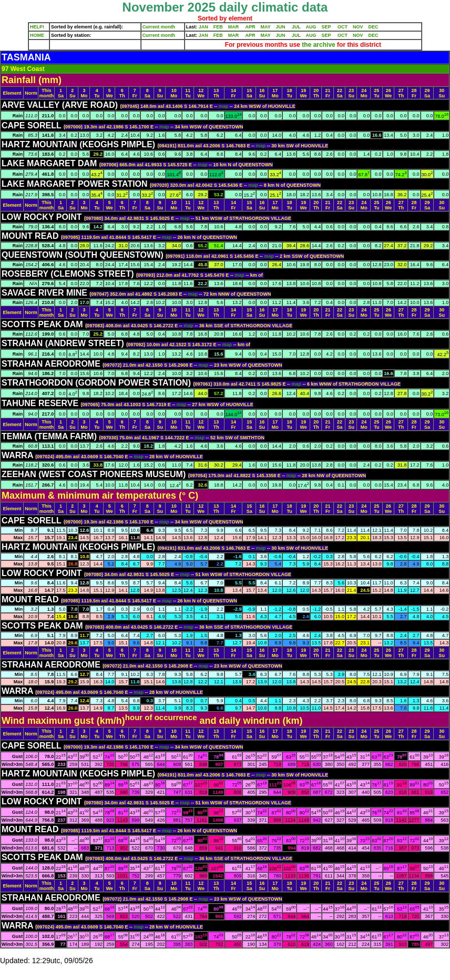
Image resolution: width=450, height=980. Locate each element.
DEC (374, 27)
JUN (281, 27)
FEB (218, 27)
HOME (37, 35)
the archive (319, 45)
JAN (203, 27)
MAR (234, 27)
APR (250, 27)
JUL (296, 27)
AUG (311, 27)
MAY (266, 27)
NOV (358, 27)
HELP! (37, 27)
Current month (159, 27)
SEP (326, 27)
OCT (342, 27)
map (224, 106)
